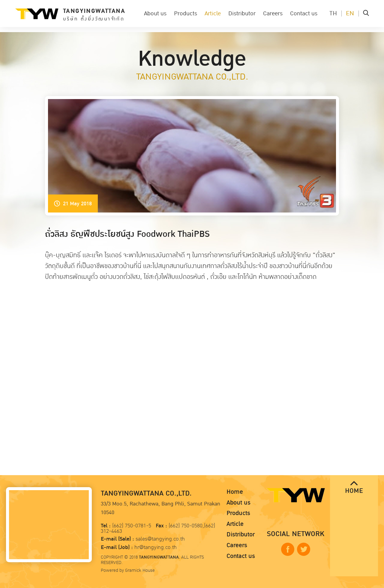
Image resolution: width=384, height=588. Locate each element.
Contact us (304, 14)
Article (213, 14)
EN (350, 14)
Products (186, 14)
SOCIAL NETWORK (296, 534)
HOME (354, 488)
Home (235, 492)
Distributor (242, 14)
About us (155, 14)
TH (333, 14)
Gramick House (140, 570)
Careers (273, 14)
